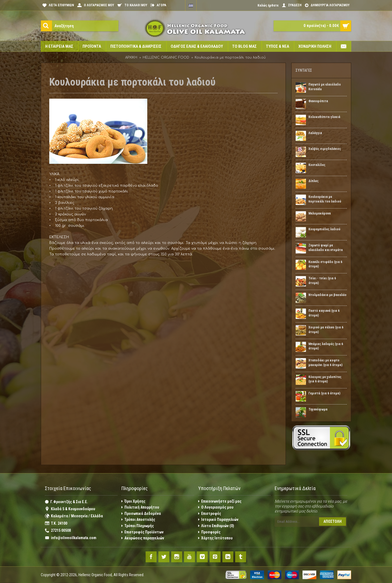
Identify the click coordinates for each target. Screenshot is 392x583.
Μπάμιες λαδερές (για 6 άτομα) (326, 346)
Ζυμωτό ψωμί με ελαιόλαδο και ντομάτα (326, 248)
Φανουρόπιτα (318, 101)
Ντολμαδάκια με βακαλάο (327, 295)
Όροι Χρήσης (133, 501)
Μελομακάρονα (320, 213)
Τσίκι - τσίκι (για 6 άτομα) (322, 281)
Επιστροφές (210, 514)
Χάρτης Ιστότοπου (215, 538)
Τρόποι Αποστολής (138, 520)
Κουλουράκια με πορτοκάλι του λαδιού (325, 199)
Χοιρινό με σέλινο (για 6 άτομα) (326, 330)
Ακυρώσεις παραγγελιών (143, 538)
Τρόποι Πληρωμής (138, 526)
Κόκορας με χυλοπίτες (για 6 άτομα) (325, 379)
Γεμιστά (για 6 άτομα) (324, 393)
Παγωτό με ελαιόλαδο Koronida (325, 87)
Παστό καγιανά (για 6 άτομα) (324, 313)
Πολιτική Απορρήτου (140, 507)
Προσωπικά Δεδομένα (141, 514)
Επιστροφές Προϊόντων (143, 532)
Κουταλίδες (317, 165)
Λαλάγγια (315, 133)
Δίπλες (313, 181)
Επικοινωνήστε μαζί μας (220, 501)
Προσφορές (209, 532)
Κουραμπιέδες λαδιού (324, 229)
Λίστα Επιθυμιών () (216, 526)
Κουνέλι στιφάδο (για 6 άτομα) (325, 264)
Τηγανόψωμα (318, 409)
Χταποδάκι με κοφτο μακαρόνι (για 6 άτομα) (325, 363)
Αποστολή (333, 521)
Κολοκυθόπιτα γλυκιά (324, 117)
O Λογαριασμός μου (216, 507)
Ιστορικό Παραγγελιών (218, 520)
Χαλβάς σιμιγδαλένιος (325, 149)
